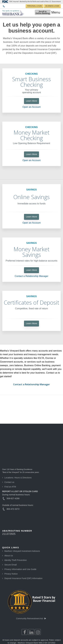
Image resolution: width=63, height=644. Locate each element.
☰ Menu (54, 12)
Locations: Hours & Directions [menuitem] (18, 447)
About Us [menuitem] (9, 525)
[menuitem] (4, 6)
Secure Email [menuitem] (11, 534)
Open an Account (32, 107)
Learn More (32, 101)
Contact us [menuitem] (9, 451)
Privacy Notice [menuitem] (11, 543)
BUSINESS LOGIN (52, 6)
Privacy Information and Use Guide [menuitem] (20, 538)
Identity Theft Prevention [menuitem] (16, 529)
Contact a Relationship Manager (32, 276)
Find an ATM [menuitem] (10, 456)
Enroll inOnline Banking (39, 12)
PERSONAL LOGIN (35, 6)
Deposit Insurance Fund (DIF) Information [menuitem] (23, 547)
